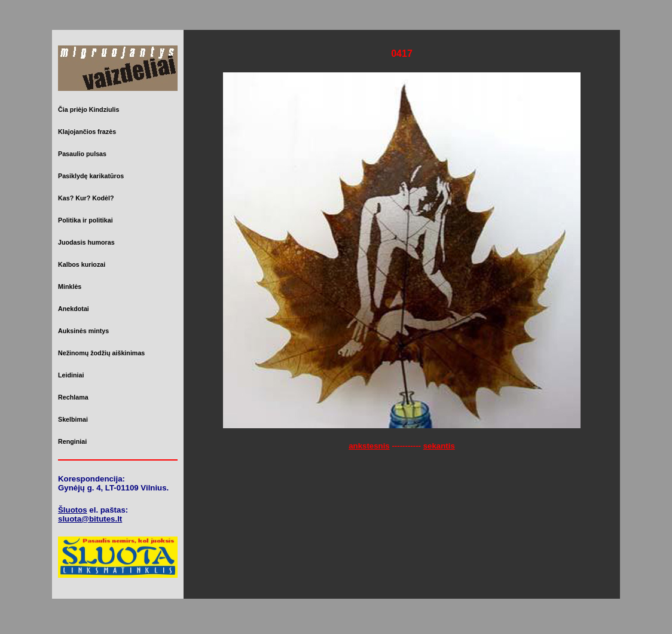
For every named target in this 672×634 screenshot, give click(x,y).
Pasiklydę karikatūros (91, 176)
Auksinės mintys (83, 331)
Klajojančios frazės (87, 132)
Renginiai (72, 441)
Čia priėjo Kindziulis (88, 109)
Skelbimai (73, 419)
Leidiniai (71, 375)
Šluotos (73, 510)
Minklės (70, 286)
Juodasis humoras (86, 242)
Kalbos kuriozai (82, 264)
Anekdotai (74, 309)
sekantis (439, 446)
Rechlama (73, 397)
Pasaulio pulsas (82, 154)
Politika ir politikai (85, 220)
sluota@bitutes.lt (90, 519)
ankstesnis (369, 446)
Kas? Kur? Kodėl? (86, 198)
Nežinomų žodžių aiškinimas (101, 353)
